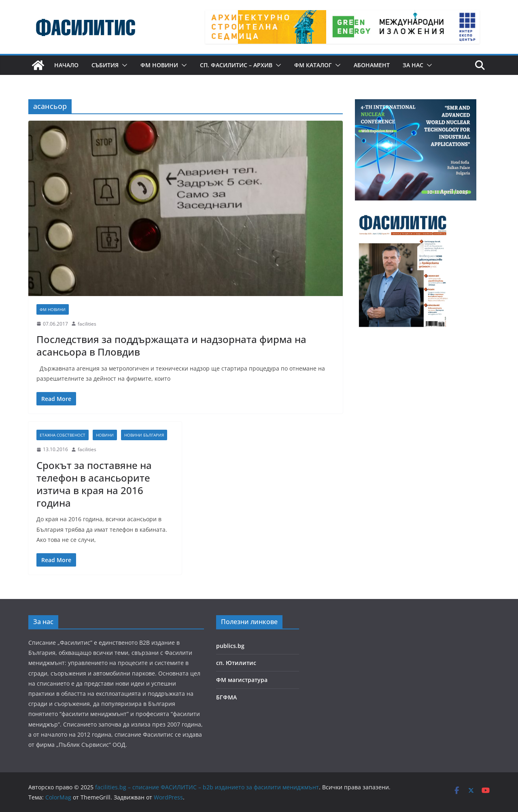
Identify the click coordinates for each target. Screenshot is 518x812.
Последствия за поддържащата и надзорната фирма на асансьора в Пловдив (171, 345)
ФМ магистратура (242, 680)
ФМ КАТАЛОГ (313, 65)
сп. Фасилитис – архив (236, 65)
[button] (123, 65)
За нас (413, 65)
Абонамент (372, 65)
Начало (66, 65)
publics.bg (230, 646)
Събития (105, 65)
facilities (87, 324)
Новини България (144, 435)
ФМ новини (159, 65)
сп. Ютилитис (236, 663)
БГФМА (226, 697)
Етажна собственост (63, 435)
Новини (105, 435)
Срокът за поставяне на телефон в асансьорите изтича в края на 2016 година (94, 484)
